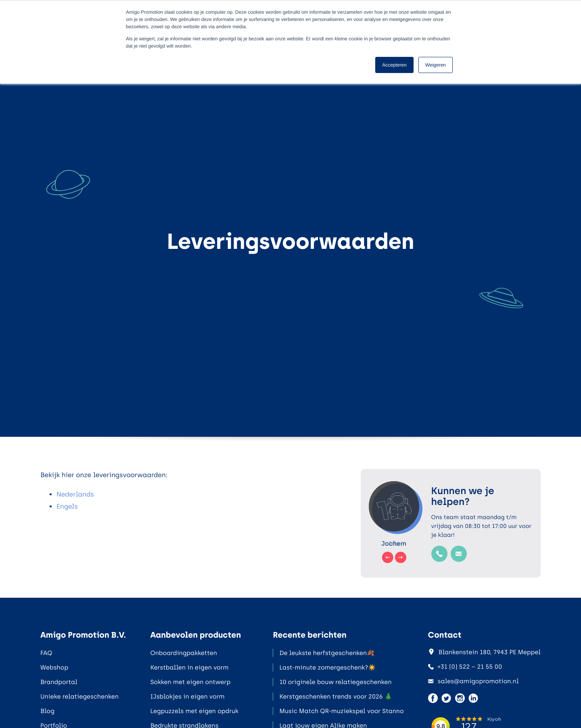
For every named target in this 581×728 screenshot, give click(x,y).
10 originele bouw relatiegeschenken (335, 682)
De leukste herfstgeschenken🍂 (327, 653)
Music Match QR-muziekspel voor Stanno (341, 711)
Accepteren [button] (394, 65)
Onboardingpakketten (183, 653)
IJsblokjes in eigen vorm (187, 697)
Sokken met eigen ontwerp (190, 682)
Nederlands (75, 494)
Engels (67, 506)
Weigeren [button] (436, 65)
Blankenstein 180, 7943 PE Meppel (484, 652)
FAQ (46, 653)
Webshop (54, 668)
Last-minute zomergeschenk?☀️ (327, 668)
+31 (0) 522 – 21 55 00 (465, 667)
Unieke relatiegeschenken (79, 697)
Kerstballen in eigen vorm (189, 668)
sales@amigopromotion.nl (473, 681)
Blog (47, 711)
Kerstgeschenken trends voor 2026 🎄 (335, 697)
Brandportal (59, 682)
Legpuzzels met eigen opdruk (194, 711)
